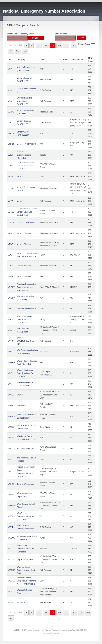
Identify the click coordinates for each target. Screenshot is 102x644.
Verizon (20, 176)
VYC (10, 90)
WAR (10, 352)
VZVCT (11, 223)
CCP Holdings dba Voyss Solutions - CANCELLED (25, 101)
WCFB (11, 602)
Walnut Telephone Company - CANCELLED (24, 320)
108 (46, 45)
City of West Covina (25, 559)
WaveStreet (22, 406)
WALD (11, 309)
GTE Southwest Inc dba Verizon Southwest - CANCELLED (27, 212)
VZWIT (11, 255)
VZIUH (11, 155)
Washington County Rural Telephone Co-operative (25, 373)
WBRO (11, 484)
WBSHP (11, 516)
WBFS (11, 438)
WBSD (11, 495)
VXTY (10, 80)
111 (66, 45)
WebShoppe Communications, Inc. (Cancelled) (26, 516)
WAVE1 (11, 406)
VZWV (11, 276)
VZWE (11, 244)
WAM (10, 330)
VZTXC (11, 212)
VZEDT (11, 144)
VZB (10, 123)
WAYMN (11, 416)
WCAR (11, 527)
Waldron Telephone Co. (27, 309)
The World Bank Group (26, 449)
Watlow (20, 395)
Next (18, 51)
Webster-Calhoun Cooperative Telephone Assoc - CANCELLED (26, 581)
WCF (10, 592)
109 (53, 45)
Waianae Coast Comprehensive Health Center (26, 570)
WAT (10, 384)
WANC (11, 341)
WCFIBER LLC (23, 602)
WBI (10, 472)
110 (59, 45)
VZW (10, 233)
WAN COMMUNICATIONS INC (26, 341)
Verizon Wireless (24, 233)
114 (11, 51)
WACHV (11, 298)
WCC (10, 549)
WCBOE (11, 538)
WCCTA (11, 581)
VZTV (10, 201)
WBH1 (11, 459)
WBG (10, 449)
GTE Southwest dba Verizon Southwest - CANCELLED (25, 166)
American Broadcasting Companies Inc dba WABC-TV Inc (27, 287)
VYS (10, 101)
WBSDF (11, 506)
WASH (11, 373)
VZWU (11, 266)
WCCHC (11, 570)
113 (74, 45)
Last (25, 51)
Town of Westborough (26, 484)
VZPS (10, 166)
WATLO (11, 395)
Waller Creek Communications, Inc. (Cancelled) (26, 549)
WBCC (11, 427)
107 (39, 45)
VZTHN (11, 189)
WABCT (11, 287)
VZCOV (11, 133)
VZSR (10, 176)
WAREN (11, 363)
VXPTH (11, 69)
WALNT (11, 319)
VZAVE (11, 112)
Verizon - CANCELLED (26, 144)
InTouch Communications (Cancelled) (24, 155)
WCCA (11, 559)
